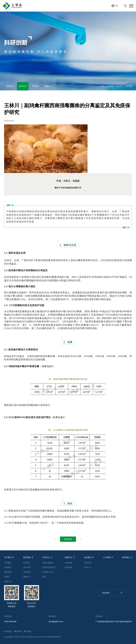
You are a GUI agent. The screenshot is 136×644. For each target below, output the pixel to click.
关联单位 (8, 567)
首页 (102, 86)
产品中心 (46, 557)
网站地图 (27, 631)
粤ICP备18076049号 (52, 637)
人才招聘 (107, 557)
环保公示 (88, 567)
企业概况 (8, 563)
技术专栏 (120, 86)
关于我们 (8, 557)
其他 (44, 577)
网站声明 (18, 631)
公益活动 (88, 563)
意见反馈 (106, 593)
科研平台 (10, 86)
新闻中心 (69, 557)
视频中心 (48, 86)
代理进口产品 (48, 572)
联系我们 (126, 557)
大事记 (7, 577)
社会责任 (88, 557)
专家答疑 (35, 86)
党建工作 (8, 581)
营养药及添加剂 (49, 567)
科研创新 (110, 86)
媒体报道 (69, 567)
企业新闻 (69, 563)
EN (117, 6)
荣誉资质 (8, 572)
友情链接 (8, 631)
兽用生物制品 (48, 563)
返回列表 (68, 539)
